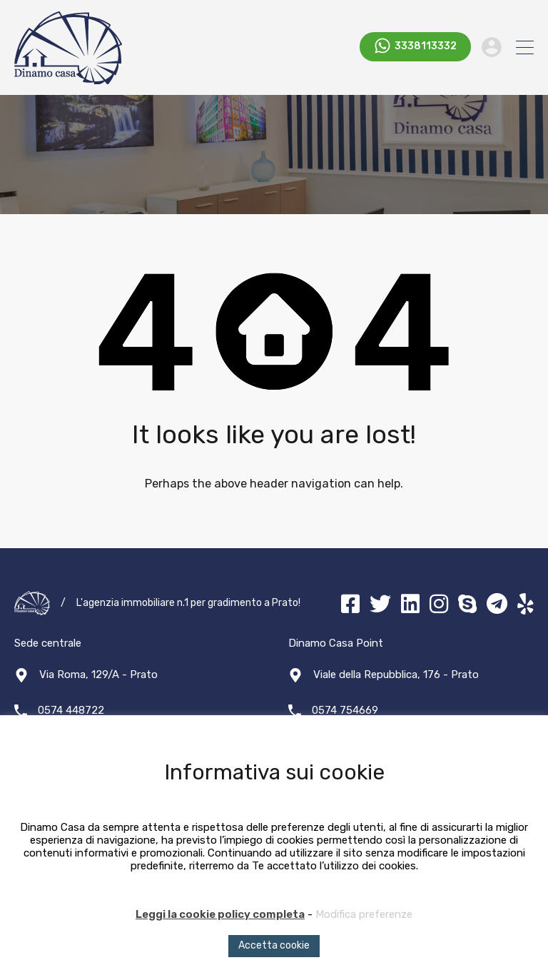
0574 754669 (345, 710)
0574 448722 (71, 710)
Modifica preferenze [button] (364, 914)
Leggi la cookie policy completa (220, 914)
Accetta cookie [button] (274, 945)
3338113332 (426, 47)
